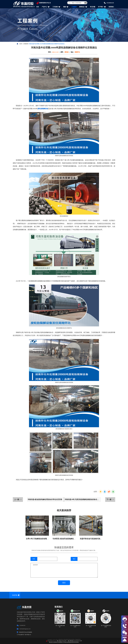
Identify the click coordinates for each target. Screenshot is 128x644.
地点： (73, 52)
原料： (62, 52)
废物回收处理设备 (112, 595)
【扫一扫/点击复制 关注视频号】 (91, 626)
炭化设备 (101, 595)
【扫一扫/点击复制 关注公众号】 (75, 626)
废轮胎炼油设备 (36, 595)
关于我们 (101, 7)
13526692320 (110, 3)
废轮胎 (67, 52)
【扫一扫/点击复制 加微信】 (60, 626)
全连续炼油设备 (26, 595)
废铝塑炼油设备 (58, 595)
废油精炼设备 (79, 595)
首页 (38, 7)
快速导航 (15, 595)
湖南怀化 (77, 52)
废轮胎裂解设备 (43, 109)
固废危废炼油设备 (90, 595)
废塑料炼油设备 (47, 595)
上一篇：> (18, 499)
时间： (50, 52)
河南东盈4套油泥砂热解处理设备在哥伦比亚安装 (45, 499)
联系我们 (111, 7)
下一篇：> (110, 499)
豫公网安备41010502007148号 (75, 641)
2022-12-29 (55, 52)
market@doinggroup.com (25, 629)
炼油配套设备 (123, 595)
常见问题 (93, 7)
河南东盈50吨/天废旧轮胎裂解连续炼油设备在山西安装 (82, 500)
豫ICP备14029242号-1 (62, 641)
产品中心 (44, 7)
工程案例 (74, 7)
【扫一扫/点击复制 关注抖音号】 (106, 626)
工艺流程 (55, 7)
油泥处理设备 (69, 595)
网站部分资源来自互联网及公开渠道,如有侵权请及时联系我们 (64, 642)
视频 (64, 7)
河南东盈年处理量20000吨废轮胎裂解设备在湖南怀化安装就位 (47, 44)
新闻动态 (82, 7)
